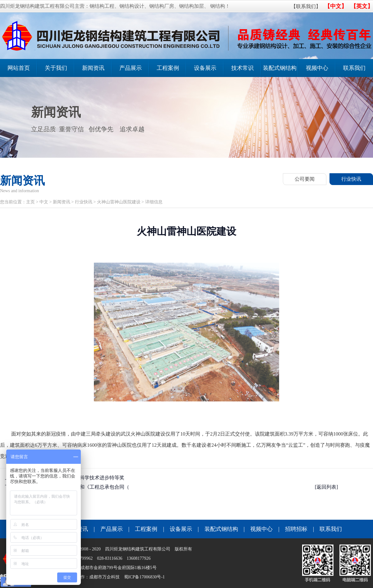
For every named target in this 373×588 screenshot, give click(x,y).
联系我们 (354, 68)
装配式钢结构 (280, 68)
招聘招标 (296, 529)
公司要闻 (305, 179)
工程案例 (168, 68)
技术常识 (242, 68)
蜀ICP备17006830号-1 (144, 577)
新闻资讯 (93, 68)
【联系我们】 (306, 6)
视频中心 (317, 68)
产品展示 (131, 68)
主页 (30, 202)
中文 (44, 202)
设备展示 (205, 68)
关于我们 (56, 68)
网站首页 (19, 68)
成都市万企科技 (104, 577)
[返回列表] (327, 487)
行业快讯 (351, 179)
